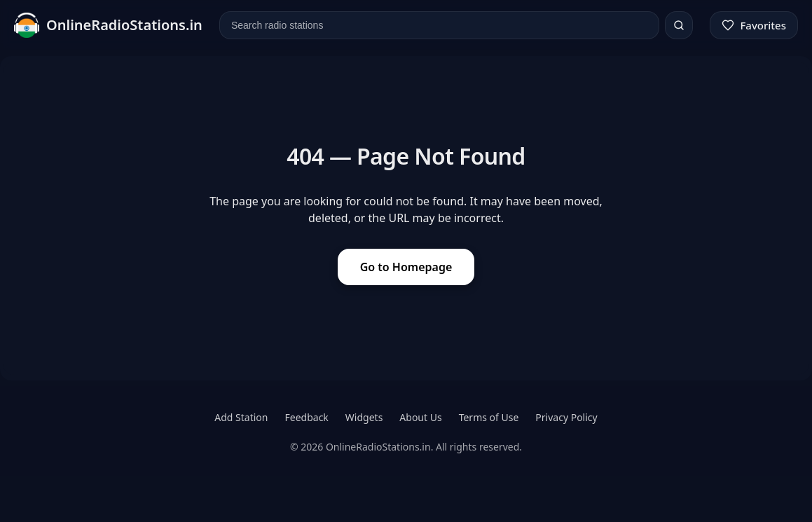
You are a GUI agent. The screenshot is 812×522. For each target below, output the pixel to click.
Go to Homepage (406, 267)
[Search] (679, 25)
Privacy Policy (566, 417)
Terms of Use (489, 417)
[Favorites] (754, 25)
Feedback (307, 417)
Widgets (364, 417)
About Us (420, 417)
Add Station (241, 417)
